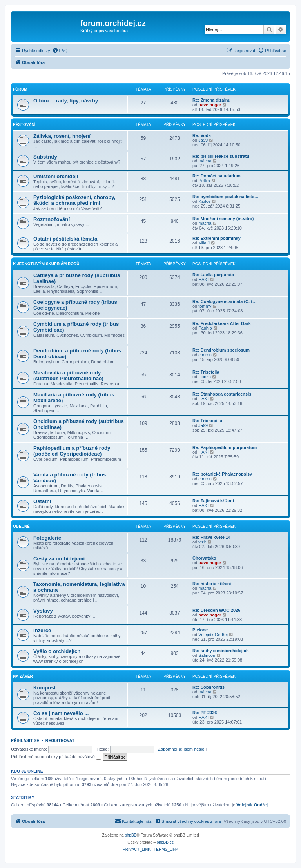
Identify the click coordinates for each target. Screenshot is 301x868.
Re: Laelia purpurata (213, 275)
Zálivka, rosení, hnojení (62, 136)
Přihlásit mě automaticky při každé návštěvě (56, 757)
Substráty (45, 157)
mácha (205, 161)
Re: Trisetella (206, 372)
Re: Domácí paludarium (217, 176)
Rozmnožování (52, 219)
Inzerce (42, 630)
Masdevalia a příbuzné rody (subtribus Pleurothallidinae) (68, 376)
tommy (205, 306)
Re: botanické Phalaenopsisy (222, 474)
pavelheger (210, 105)
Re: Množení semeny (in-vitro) (223, 219)
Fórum (20, 89)
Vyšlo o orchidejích (57, 651)
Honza (205, 377)
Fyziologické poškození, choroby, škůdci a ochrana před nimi (74, 200)
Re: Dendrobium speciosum (221, 350)
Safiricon (207, 655)
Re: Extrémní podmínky (217, 238)
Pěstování (24, 125)
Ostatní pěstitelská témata (65, 239)
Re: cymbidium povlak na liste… (226, 197)
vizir (202, 542)
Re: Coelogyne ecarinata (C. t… (225, 301)
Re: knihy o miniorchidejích (221, 651)
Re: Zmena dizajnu (211, 100)
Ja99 (203, 140)
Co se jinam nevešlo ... (61, 713)
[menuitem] (60, 51)
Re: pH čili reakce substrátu (221, 156)
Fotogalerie (47, 538)
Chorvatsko (204, 558)
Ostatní (42, 501)
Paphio (205, 328)
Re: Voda (202, 135)
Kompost (44, 688)
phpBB (131, 835)
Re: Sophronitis (209, 687)
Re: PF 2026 (205, 713)
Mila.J (204, 243)
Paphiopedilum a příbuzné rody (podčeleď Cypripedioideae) (72, 451)
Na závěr (23, 676)
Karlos (204, 201)
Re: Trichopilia (207, 421)
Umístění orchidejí (56, 176)
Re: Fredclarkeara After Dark (222, 323)
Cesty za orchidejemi (59, 559)
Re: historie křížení (212, 584)
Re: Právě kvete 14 (211, 537)
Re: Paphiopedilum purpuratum (225, 447)
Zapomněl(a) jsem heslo (181, 749)
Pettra (204, 181)
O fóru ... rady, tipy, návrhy (66, 101)
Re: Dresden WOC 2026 (216, 610)
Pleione (200, 630)
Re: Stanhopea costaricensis (222, 394)
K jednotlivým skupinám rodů (46, 264)
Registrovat (60, 740)
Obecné (21, 526)
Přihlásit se (25, 740)
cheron (205, 355)
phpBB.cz (165, 842)
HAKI (203, 279)
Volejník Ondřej (213, 635)
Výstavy (43, 611)
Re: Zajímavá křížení (213, 501)
